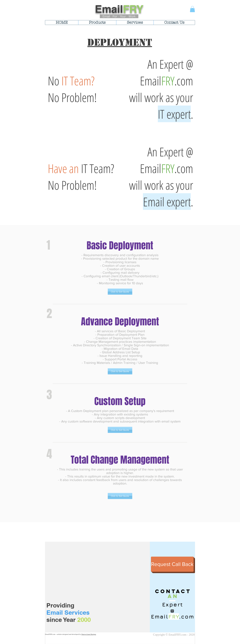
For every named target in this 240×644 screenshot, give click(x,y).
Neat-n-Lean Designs (89, 634)
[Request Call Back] (172, 564)
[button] (192, 9)
